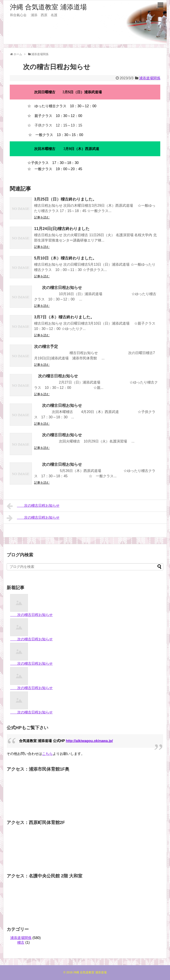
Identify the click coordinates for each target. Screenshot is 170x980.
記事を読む (42, 217)
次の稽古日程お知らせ (58, 288)
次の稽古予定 (46, 347)
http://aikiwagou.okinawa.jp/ (89, 741)
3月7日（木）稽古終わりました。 (64, 317)
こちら (47, 754)
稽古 (21, 942)
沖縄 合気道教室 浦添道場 (48, 7)
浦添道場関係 (150, 78)
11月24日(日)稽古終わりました (62, 229)
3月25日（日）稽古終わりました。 (65, 199)
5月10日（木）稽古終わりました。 (65, 258)
